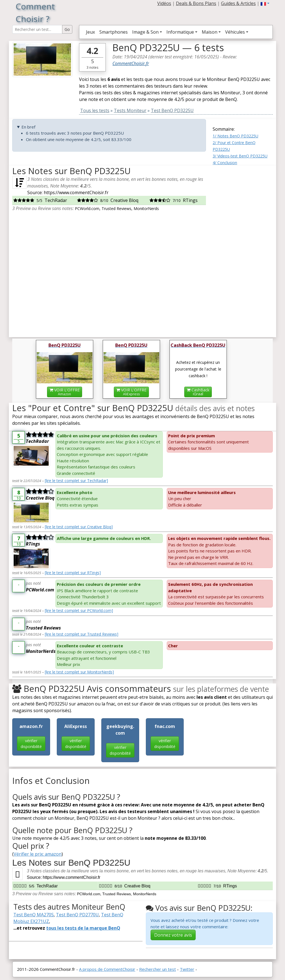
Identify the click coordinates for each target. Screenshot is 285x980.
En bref (28, 127)
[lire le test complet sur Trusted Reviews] (82, 634)
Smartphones (114, 32)
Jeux (90, 32)
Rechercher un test (158, 969)
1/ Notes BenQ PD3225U (235, 136)
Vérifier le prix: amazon (38, 854)
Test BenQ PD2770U (77, 915)
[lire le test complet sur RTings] (73, 573)
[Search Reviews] (37, 29)
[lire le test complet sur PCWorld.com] (79, 610)
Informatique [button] (180, 32)
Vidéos (164, 3)
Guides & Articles (238, 3)
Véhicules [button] (235, 32)
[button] (265, 3)
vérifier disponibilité (31, 744)
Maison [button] (210, 32)
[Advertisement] (243, 249)
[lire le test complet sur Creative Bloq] (79, 527)
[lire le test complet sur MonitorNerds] (79, 672)
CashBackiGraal (198, 392)
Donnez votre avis (173, 935)
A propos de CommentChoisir (107, 969)
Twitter (187, 969)
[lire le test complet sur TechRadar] (76, 481)
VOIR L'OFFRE (65, 392)
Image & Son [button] (145, 32)
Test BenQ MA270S (34, 915)
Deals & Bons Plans (196, 3)
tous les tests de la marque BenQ (83, 928)
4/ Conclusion (225, 163)
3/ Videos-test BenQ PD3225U (240, 156)
